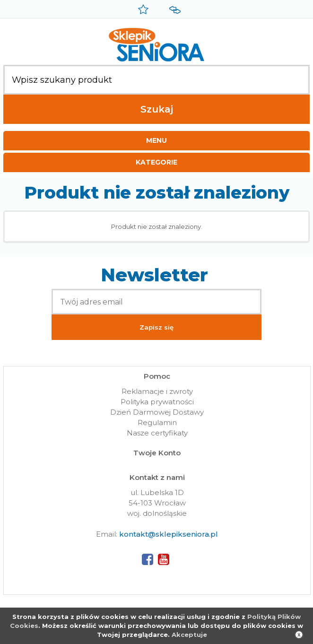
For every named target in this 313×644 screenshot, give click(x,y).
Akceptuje (189, 635)
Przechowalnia (142, 10)
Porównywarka (174, 10)
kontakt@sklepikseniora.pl (169, 534)
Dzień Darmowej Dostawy (157, 412)
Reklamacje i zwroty (157, 391)
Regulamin (157, 422)
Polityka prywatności (157, 402)
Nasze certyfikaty (157, 433)
